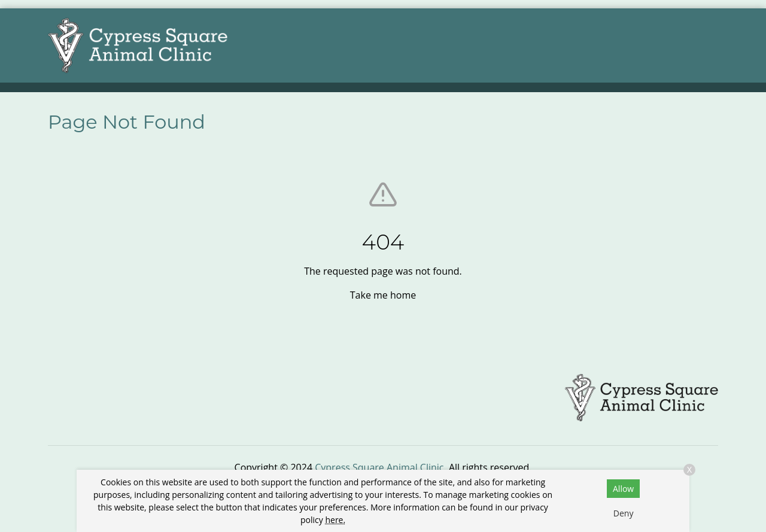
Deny (624, 513)
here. (335, 520)
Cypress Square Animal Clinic (379, 467)
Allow (623, 489)
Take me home (383, 295)
